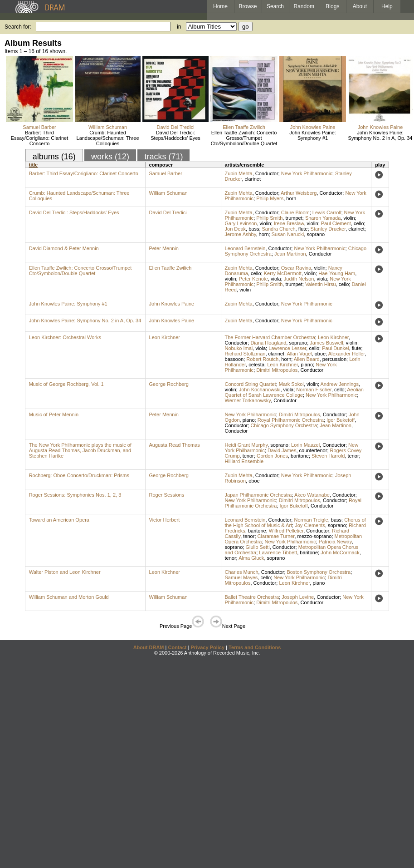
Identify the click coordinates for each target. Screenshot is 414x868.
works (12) (110, 157)
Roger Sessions (167, 495)
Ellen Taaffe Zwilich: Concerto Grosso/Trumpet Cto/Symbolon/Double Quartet (244, 138)
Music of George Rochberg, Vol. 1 (66, 384)
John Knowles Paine (313, 127)
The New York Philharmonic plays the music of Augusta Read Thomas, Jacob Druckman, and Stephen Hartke (80, 450)
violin (349, 218)
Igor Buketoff (341, 420)
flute (303, 229)
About (360, 6)
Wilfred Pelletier (286, 531)
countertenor (313, 450)
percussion (334, 359)
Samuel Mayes (241, 577)
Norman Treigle (311, 520)
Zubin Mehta (239, 173)
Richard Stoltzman (245, 354)
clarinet (253, 179)
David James (282, 450)
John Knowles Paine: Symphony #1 (313, 135)
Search (275, 6)
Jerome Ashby (241, 234)
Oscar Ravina (296, 268)
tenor (248, 456)
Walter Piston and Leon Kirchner (65, 572)
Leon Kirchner (165, 337)
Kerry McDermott (283, 273)
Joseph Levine (298, 597)
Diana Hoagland (268, 343)
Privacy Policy (207, 647)
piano (307, 365)
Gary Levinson (241, 223)
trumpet (294, 218)
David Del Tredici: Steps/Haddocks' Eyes (175, 135)
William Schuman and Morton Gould (69, 597)
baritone (300, 456)
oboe (320, 354)
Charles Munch (242, 572)
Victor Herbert (165, 520)
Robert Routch (262, 359)
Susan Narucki (288, 234)
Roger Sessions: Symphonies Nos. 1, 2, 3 (75, 495)
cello (359, 223)
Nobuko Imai (239, 348)
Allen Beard (307, 359)
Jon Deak (235, 229)
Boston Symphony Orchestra (319, 572)
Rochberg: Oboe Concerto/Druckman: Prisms (79, 475)
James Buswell (326, 343)
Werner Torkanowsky (248, 400)
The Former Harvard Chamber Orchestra (270, 337)
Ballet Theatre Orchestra (252, 597)
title (34, 165)
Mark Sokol (291, 384)
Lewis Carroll (327, 212)
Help (387, 6)
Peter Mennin (164, 248)
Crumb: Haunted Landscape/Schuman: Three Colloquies (108, 138)
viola (276, 279)
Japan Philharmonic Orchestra (258, 495)
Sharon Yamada (323, 218)
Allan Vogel (300, 354)
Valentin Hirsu (321, 284)
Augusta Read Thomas (175, 445)
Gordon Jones (272, 456)
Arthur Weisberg (299, 193)
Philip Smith (269, 218)
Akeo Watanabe (312, 495)
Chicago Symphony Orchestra (284, 425)
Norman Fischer (314, 390)
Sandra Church (279, 229)
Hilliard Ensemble (244, 461)
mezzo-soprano (315, 536)
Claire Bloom (295, 212)
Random (304, 6)
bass (254, 229)
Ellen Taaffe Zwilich (244, 127)
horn (291, 198)
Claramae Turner (276, 536)
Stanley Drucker (328, 229)
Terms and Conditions (255, 647)
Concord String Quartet (251, 384)
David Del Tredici (175, 127)
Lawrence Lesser (287, 348)
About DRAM (149, 647)
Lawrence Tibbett (278, 552)
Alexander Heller (347, 354)
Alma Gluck (251, 558)
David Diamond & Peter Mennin (64, 248)
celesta (256, 365)
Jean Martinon (290, 254)
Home (220, 6)
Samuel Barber (39, 127)
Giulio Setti (257, 547)
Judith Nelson (299, 279)
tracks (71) (163, 157)
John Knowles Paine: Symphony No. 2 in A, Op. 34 (380, 135)
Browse (248, 6)
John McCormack (340, 552)
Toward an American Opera (59, 520)
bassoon (234, 359)
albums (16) (54, 157)
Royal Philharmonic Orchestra (291, 420)
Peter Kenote (253, 279)
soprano (316, 234)
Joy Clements (310, 525)
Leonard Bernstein (245, 248)
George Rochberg (169, 384)
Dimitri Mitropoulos (277, 370)
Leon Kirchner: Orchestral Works (65, 337)
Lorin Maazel (305, 445)
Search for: (18, 27)
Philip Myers (270, 198)
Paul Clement (336, 223)
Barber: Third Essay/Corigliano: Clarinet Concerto (40, 138)
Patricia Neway (335, 542)
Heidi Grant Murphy (246, 445)
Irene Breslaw (289, 223)
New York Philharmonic (307, 173)
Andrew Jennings (340, 384)
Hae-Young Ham (337, 273)
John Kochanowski (260, 390)
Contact (177, 647)
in (179, 27)
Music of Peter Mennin (54, 414)
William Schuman (108, 127)
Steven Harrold (328, 456)
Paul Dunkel (335, 348)
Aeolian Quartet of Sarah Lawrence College (294, 392)
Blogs (332, 6)
